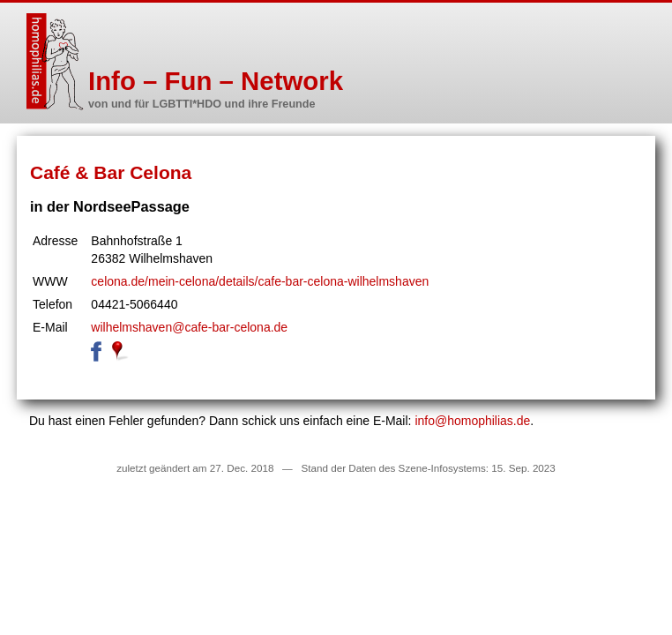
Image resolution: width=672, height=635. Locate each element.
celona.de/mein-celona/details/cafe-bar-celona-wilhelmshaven (260, 281)
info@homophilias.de (472, 421)
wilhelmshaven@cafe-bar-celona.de (189, 327)
